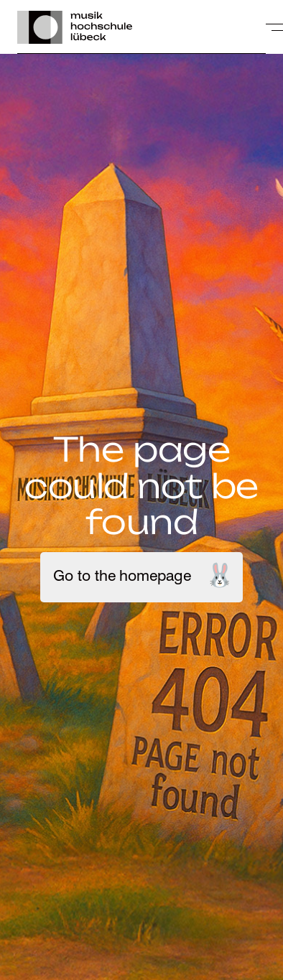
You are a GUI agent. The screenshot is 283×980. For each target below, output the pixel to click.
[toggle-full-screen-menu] (274, 27)
